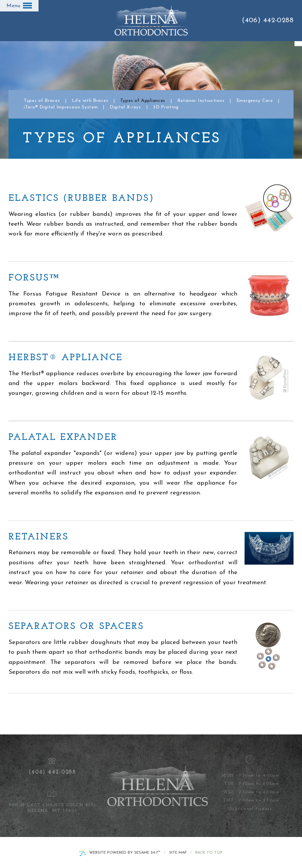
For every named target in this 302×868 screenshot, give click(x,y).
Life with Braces (90, 101)
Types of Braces (42, 101)
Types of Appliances (143, 101)
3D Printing (166, 107)
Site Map (178, 853)
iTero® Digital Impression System (61, 107)
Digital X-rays (125, 107)
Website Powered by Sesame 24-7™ (125, 853)
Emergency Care (255, 101)
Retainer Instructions (201, 101)
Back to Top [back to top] (209, 853)
